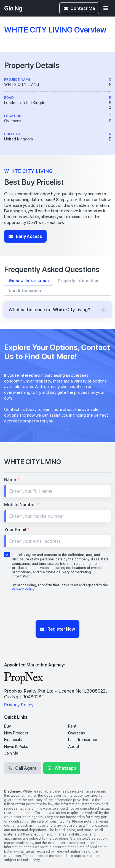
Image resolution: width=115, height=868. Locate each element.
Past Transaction (83, 740)
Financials (13, 740)
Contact (79, 8)
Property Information (79, 281)
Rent (72, 726)
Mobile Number (22, 505)
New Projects (16, 733)
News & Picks (16, 747)
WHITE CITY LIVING (28, 171)
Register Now (57, 629)
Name (12, 480)
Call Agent (23, 768)
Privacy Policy (23, 589)
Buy (7, 726)
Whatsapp (62, 768)
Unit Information (25, 291)
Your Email (17, 530)
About (74, 747)
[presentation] (58, 607)
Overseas (77, 733)
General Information (29, 281)
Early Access (25, 236)
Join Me (11, 753)
